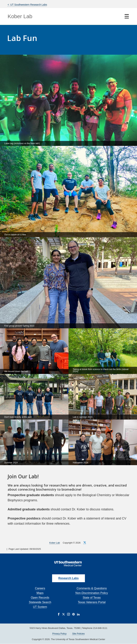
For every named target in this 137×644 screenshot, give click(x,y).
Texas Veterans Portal (92, 602)
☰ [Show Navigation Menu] (127, 16)
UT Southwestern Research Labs (28, 5)
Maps (40, 593)
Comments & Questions (92, 588)
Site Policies (78, 634)
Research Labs (68, 578)
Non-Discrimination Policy (92, 593)
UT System (40, 607)
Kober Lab (20, 16)
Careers (40, 588)
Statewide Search (40, 602)
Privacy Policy (59, 634)
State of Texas (92, 598)
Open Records (40, 598)
